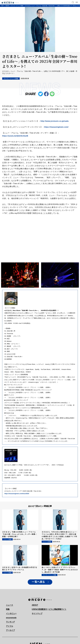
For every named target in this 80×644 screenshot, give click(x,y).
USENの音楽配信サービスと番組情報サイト (49, 609)
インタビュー (11, 613)
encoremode (11, 618)
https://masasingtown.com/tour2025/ (17, 494)
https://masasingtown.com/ (56, 127)
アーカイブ (10, 630)
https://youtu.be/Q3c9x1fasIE (15, 136)
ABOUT (35, 605)
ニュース (10, 605)
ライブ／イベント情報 (17, 6)
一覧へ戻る (38, 582)
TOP (2, 6)
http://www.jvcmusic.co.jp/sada (54, 121)
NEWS (7, 6)
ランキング (10, 622)
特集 (8, 609)
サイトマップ (37, 613)
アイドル (10, 626)
